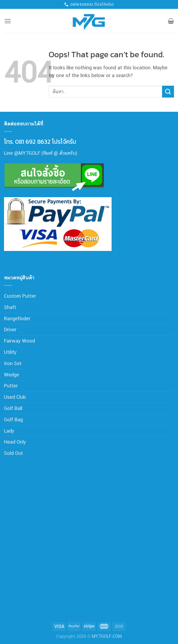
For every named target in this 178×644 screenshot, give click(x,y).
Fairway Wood (19, 341)
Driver (10, 330)
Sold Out (13, 453)
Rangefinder (17, 319)
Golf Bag (13, 420)
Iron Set (13, 363)
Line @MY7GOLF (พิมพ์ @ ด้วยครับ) (41, 153)
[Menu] (8, 21)
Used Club (15, 397)
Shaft (10, 307)
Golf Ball (13, 408)
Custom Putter (20, 296)
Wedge (12, 375)
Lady (9, 431)
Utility (10, 352)
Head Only (15, 442)
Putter (11, 386)
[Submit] (168, 92)
